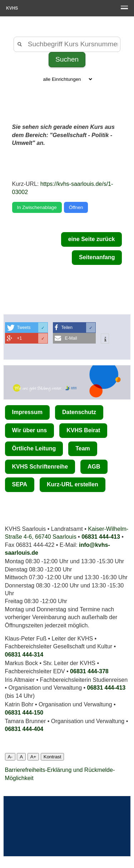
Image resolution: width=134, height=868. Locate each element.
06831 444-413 (101, 537)
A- (10, 757)
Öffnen (76, 207)
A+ (33, 757)
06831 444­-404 (24, 729)
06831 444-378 (89, 671)
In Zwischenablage (37, 207)
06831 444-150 (24, 713)
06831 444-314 (24, 655)
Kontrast (53, 757)
